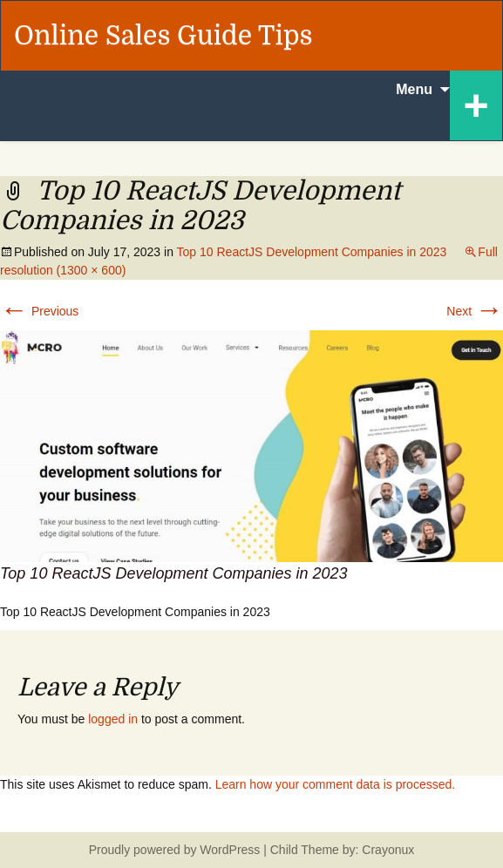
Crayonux (386, 850)
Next (475, 311)
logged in (113, 719)
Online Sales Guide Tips (163, 36)
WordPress (230, 850)
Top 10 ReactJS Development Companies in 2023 (312, 252)
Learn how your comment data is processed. (335, 784)
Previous (39, 311)
